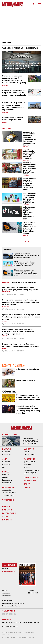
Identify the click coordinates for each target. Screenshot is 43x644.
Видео (27, 487)
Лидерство (7, 490)
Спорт (27, 484)
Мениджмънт (9, 487)
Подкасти (7, 510)
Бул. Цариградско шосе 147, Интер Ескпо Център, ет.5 (21, 623)
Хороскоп (28, 467)
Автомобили (30, 481)
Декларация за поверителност (14, 603)
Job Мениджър (8, 496)
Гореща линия (9, 513)
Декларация (7, 596)
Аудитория (6, 593)
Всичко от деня (10, 434)
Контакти (7, 520)
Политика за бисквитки (11, 606)
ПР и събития (29, 455)
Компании (6, 477)
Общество (7, 455)
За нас (5, 590)
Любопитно (29, 459)
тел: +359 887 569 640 (10, 626)
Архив (5, 516)
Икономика (7, 483)
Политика (6, 452)
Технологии (8, 500)
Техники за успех (9, 493)
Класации (28, 465)
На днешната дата (31, 470)
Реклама (27, 452)
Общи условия (7, 601)
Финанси (6, 475)
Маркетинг (29, 449)
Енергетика (7, 480)
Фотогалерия (29, 462)
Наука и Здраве (31, 477)
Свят (5, 459)
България (7, 449)
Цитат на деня (30, 473)
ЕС (3, 467)
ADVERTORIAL (8, 250)
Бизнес (6, 472)
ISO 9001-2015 (33, 593)
